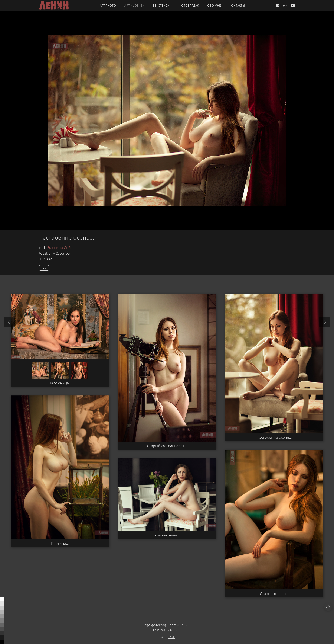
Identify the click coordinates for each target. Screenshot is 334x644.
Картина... (60, 543)
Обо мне (214, 5)
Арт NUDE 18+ (134, 5)
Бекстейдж (161, 5)
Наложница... (60, 383)
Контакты (237, 5)
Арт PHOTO (108, 5)
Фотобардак (189, 5)
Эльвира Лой (59, 247)
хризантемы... (167, 535)
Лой (44, 268)
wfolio (172, 637)
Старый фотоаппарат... (167, 446)
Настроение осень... (274, 437)
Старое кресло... (274, 593)
